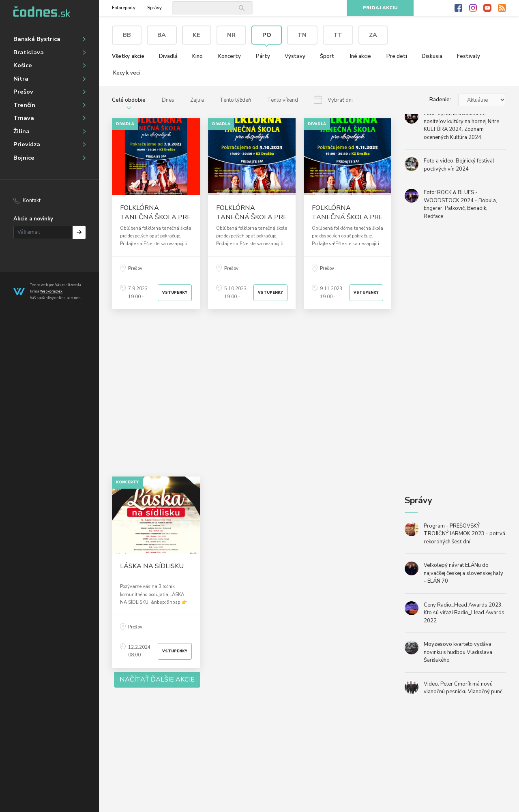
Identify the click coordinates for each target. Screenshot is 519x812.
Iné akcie (360, 56)
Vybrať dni (340, 100)
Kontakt (32, 201)
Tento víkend (283, 100)
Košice (23, 65)
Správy (154, 8)
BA (162, 35)
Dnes (168, 100)
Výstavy (295, 56)
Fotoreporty (124, 8)
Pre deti (397, 56)
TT (338, 35)
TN (302, 35)
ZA (373, 35)
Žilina (21, 131)
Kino (197, 56)
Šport (327, 56)
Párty (263, 56)
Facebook (459, 8)
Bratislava (29, 52)
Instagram (473, 8)
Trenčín (24, 105)
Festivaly (469, 56)
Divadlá (168, 56)
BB (127, 35)
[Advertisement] (252, 393)
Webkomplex (51, 291)
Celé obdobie (129, 100)
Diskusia (432, 56)
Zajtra (197, 100)
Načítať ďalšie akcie (157, 680)
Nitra (21, 79)
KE (196, 35)
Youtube (487, 8)
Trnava (24, 118)
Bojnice (24, 158)
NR (231, 35)
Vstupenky (175, 293)
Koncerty (229, 56)
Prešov (23, 92)
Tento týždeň (235, 100)
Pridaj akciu (380, 8)
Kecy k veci (127, 73)
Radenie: (440, 100)
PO (267, 35)
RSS (502, 8)
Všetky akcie (128, 56)
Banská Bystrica (37, 39)
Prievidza (27, 144)
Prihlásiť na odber (79, 232)
